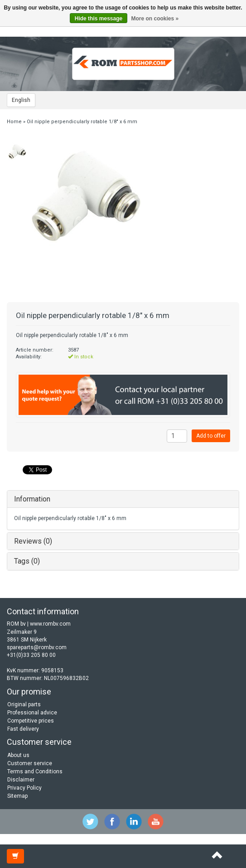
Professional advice (32, 713)
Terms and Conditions (35, 772)
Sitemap (17, 796)
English (21, 100)
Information (32, 499)
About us (18, 755)
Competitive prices (31, 721)
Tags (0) (27, 561)
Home (14, 122)
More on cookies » (155, 19)
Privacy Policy (24, 788)
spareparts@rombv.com (37, 647)
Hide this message (99, 19)
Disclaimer (21, 780)
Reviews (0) (33, 541)
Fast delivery (23, 729)
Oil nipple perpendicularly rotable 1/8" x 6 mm (82, 122)
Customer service (30, 763)
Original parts (24, 704)
